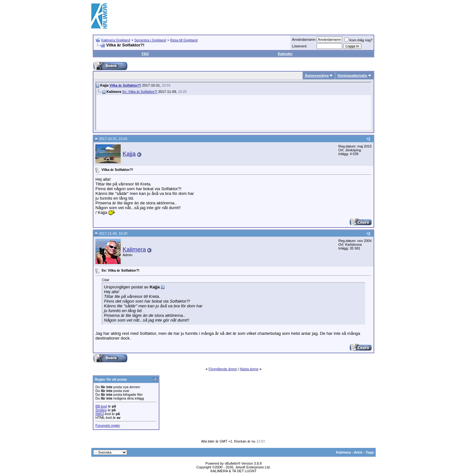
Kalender (285, 54)
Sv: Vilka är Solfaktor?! (140, 92)
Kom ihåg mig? (358, 40)
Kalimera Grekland (116, 40)
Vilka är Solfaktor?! (125, 85)
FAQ (145, 54)
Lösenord (299, 46)
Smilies (101, 410)
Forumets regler (108, 425)
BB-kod (101, 406)
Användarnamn (304, 39)
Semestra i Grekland (150, 40)
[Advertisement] (261, 16)
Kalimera (134, 249)
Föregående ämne (223, 369)
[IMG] (100, 414)
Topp (370, 452)
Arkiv (358, 452)
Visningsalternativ (352, 75)
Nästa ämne (249, 369)
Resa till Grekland (184, 40)
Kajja (129, 154)
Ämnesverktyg (317, 75)
